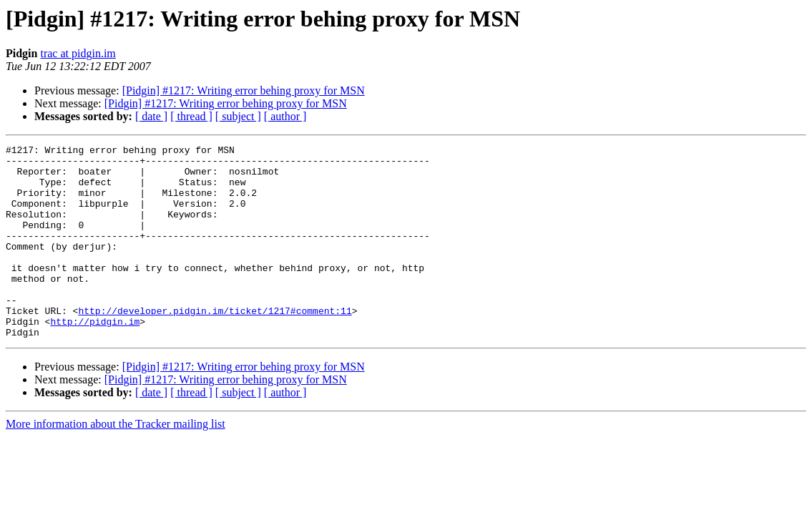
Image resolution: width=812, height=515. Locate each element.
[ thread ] (191, 116)
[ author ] (285, 116)
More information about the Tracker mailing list (116, 462)
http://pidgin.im (95, 358)
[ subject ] (238, 116)
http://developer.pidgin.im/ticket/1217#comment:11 (215, 345)
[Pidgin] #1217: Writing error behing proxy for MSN (244, 90)
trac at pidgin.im (78, 53)
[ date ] (151, 116)
